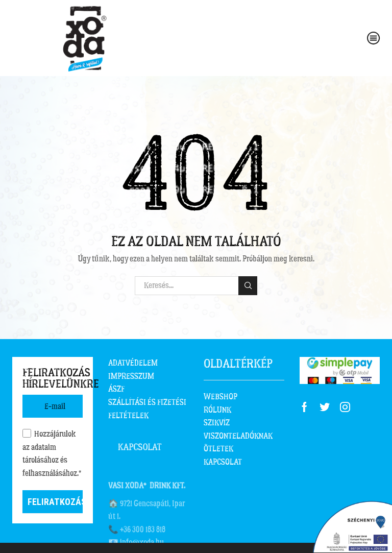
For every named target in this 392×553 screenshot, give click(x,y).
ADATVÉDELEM (133, 363)
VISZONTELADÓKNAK (238, 436)
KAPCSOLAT (223, 462)
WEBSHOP (220, 397)
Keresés (248, 285)
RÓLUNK (217, 410)
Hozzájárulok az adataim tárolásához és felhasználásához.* (52, 454)
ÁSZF (116, 389)
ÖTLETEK (218, 449)
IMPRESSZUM (131, 376)
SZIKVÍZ (217, 423)
